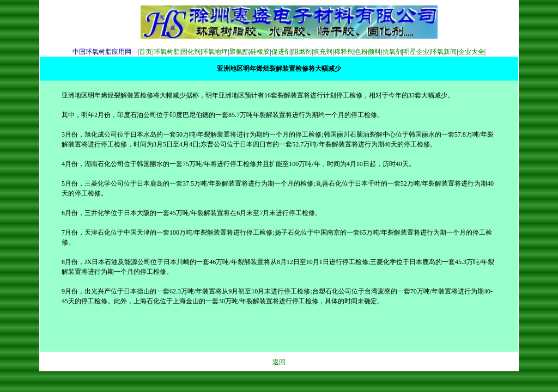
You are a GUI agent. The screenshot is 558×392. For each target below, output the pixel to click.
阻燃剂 (302, 52)
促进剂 (281, 52)
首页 (145, 52)
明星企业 (416, 52)
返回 (279, 362)
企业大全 (471, 52)
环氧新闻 (444, 52)
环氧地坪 (215, 52)
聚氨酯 (239, 52)
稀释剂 (344, 52)
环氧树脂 (167, 52)
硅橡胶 (260, 52)
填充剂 (323, 52)
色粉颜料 (368, 52)
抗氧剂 (392, 52)
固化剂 (191, 52)
